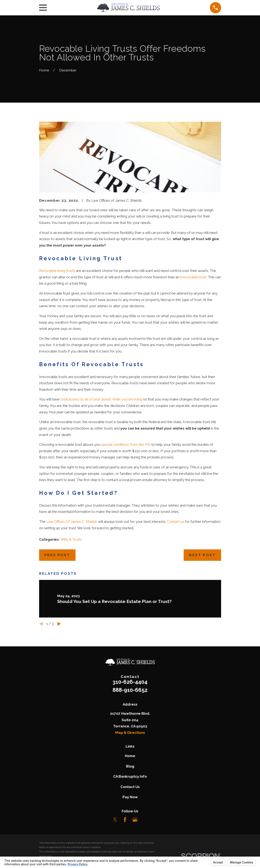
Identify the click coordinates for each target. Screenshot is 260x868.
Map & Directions (130, 733)
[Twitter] (115, 820)
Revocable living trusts (57, 271)
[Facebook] (125, 820)
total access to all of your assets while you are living (101, 399)
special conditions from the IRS (126, 444)
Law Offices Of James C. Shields (72, 522)
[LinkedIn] (145, 820)
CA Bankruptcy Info (130, 776)
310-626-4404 (130, 682)
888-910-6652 (130, 690)
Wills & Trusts (71, 539)
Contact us (175, 522)
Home (130, 756)
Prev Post (57, 555)
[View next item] (59, 624)
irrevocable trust (193, 277)
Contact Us (130, 787)
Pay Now (130, 797)
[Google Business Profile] (135, 820)
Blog (130, 766)
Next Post (202, 555)
